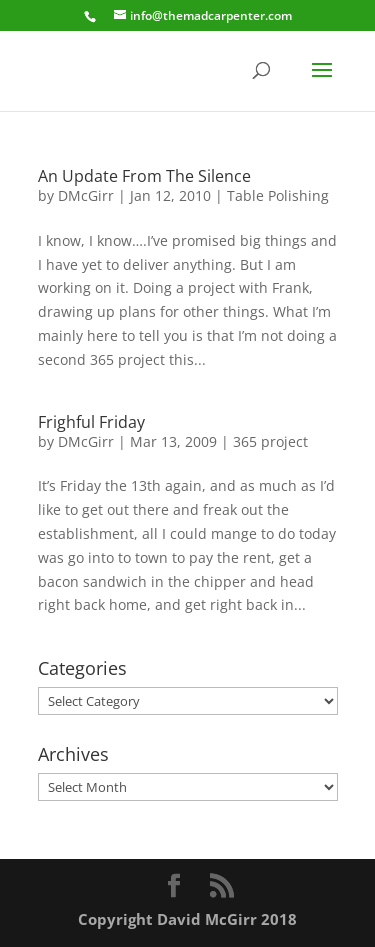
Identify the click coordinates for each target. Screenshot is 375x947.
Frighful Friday (91, 422)
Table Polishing (278, 195)
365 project (270, 441)
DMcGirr (86, 195)
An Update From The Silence (144, 176)
